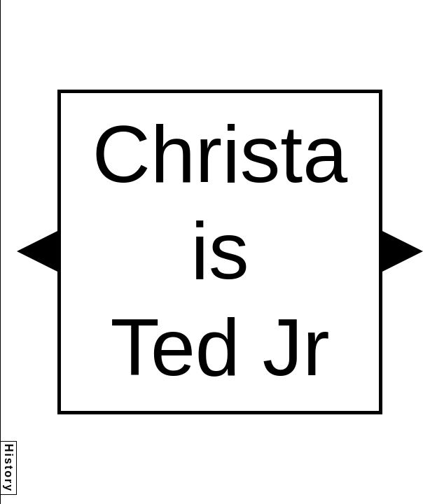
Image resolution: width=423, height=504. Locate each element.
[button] (37, 251)
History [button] (9, 468)
